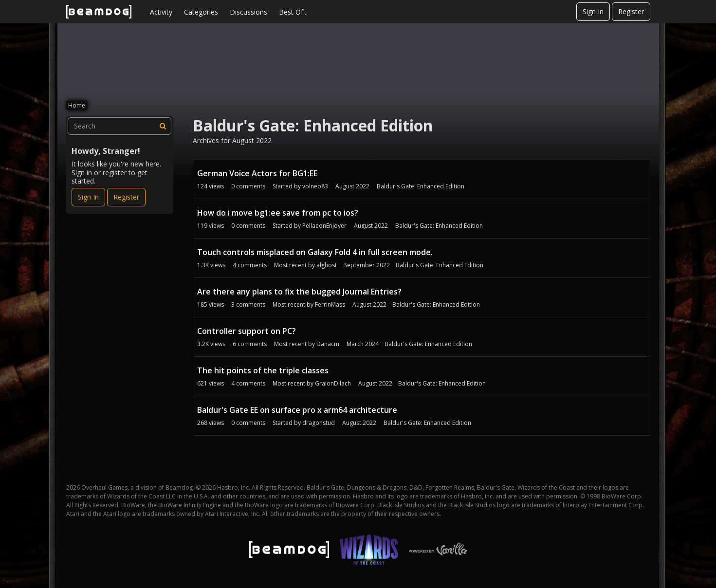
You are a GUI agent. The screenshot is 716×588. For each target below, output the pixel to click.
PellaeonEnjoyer (324, 226)
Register (631, 11)
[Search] (163, 126)
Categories (201, 12)
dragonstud (319, 423)
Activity (161, 12)
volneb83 (315, 186)
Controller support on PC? (247, 331)
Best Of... (293, 12)
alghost (327, 265)
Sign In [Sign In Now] (88, 197)
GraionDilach (333, 383)
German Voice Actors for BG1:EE (257, 173)
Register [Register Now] (126, 197)
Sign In (593, 11)
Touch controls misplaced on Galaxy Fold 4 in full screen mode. (315, 252)
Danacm (328, 344)
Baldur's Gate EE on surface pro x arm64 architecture (297, 410)
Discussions (248, 12)
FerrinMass (330, 304)
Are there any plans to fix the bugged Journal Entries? (299, 292)
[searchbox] (120, 126)
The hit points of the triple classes (263, 370)
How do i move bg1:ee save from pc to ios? (278, 213)
